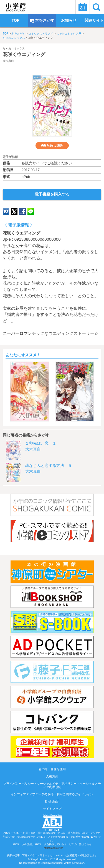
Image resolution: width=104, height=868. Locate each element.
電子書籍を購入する (52, 194)
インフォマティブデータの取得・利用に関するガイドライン (52, 794)
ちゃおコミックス (14, 38)
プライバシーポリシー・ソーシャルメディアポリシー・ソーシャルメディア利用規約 (52, 785)
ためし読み (52, 146)
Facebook (22, 212)
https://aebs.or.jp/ (53, 848)
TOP (6, 34)
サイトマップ (52, 809)
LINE (31, 212)
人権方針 (52, 776)
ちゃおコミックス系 (69, 34)
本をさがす (18, 34)
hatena (6, 212)
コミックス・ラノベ (41, 34)
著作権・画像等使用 (52, 769)
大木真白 (8, 61)
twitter (14, 212)
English (52, 801)
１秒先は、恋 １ (41, 443)
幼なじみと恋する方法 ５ (49, 465)
